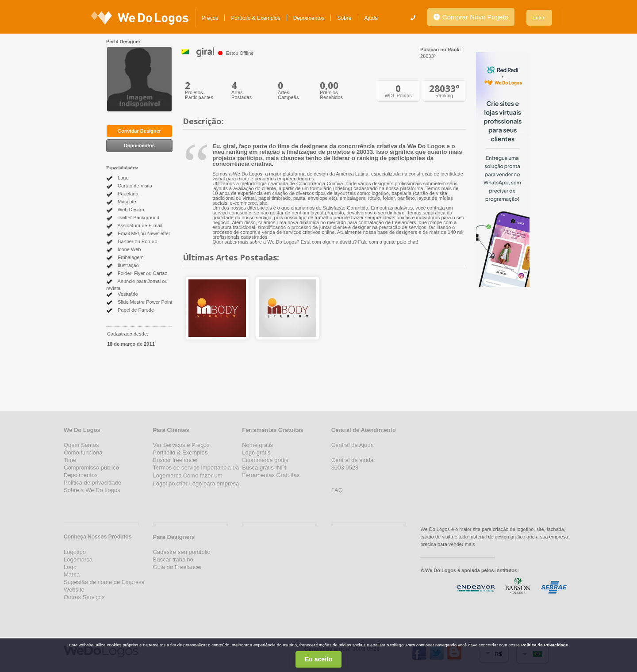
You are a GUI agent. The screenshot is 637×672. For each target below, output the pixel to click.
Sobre (344, 18)
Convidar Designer (139, 131)
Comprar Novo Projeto (471, 17)
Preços (210, 18)
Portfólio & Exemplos (255, 18)
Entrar (539, 18)
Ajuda (371, 18)
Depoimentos (309, 18)
